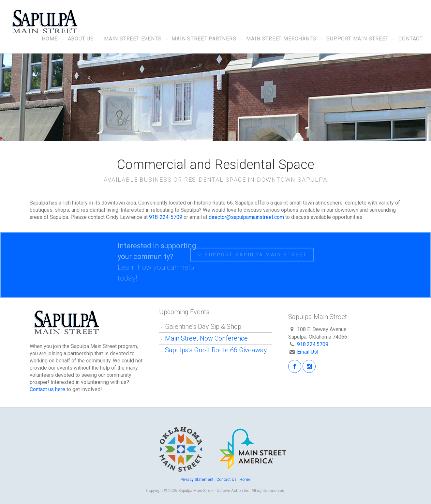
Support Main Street (357, 39)
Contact (411, 39)
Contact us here (47, 389)
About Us (81, 39)
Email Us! (308, 352)
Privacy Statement (198, 480)
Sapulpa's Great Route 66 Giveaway (216, 350)
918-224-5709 (166, 217)
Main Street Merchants (281, 39)
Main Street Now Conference (207, 338)
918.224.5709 (313, 344)
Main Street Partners (204, 39)
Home (50, 39)
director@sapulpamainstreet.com (246, 217)
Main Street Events (133, 39)
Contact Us (227, 480)
